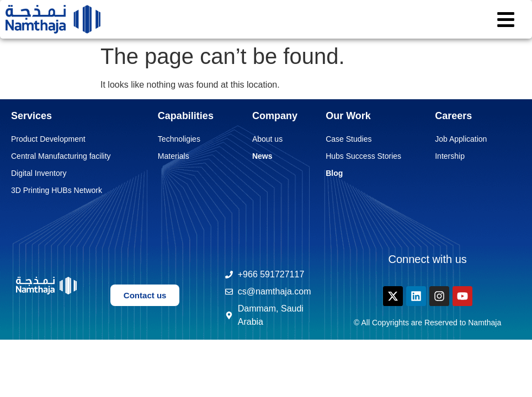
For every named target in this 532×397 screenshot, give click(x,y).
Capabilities (186, 116)
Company (275, 116)
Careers (453, 116)
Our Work (348, 116)
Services (31, 116)
